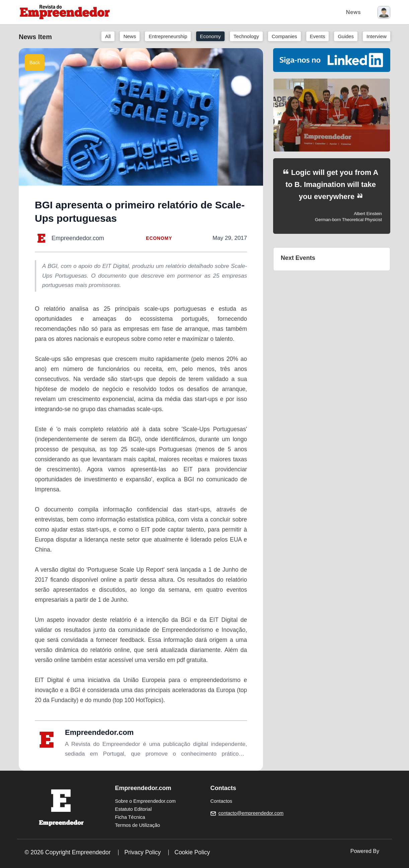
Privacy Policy (142, 852)
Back (35, 63)
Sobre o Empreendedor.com (145, 801)
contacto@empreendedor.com (251, 813)
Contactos (221, 801)
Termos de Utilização (138, 825)
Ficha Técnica (130, 817)
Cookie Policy (192, 852)
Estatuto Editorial (134, 809)
